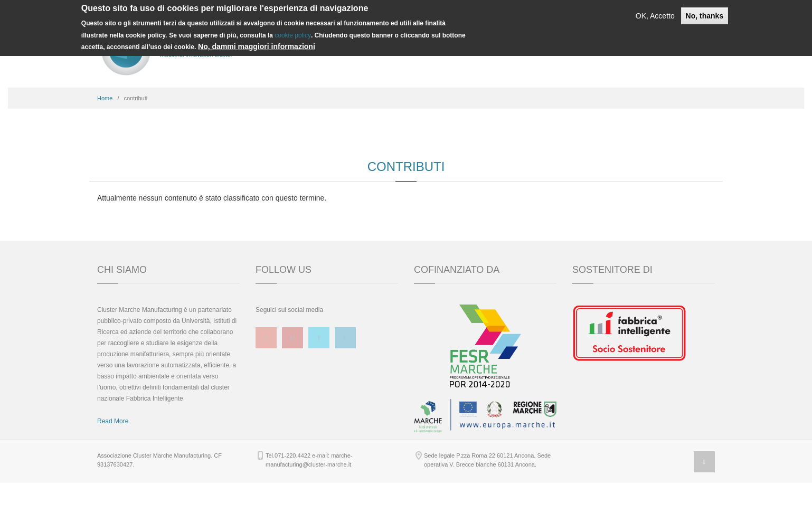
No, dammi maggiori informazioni (257, 46)
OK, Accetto (655, 16)
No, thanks (705, 16)
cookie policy (293, 35)
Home (105, 147)
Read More (113, 470)
